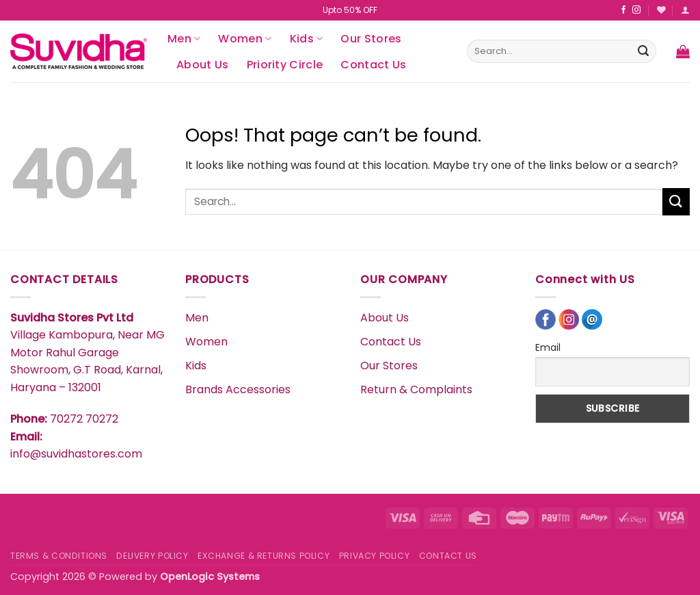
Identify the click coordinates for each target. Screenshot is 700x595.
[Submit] (643, 51)
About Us (203, 65)
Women (245, 39)
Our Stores (371, 39)
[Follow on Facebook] (623, 10)
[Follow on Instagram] (636, 10)
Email (548, 347)
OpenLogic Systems (210, 577)
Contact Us (373, 65)
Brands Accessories (238, 389)
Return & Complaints (416, 389)
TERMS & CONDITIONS (59, 556)
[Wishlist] (661, 10)
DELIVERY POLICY (152, 556)
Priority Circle (285, 65)
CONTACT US (448, 556)
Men (184, 39)
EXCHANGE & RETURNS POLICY (264, 556)
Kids (307, 39)
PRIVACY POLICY (375, 556)
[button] (685, 10)
